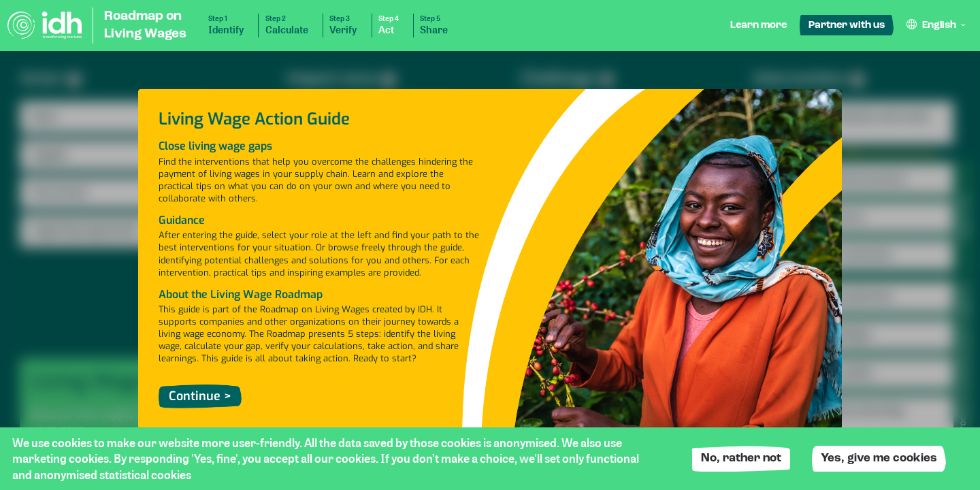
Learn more (758, 26)
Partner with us (847, 26)
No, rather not (741, 458)
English (939, 26)
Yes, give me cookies (879, 458)
